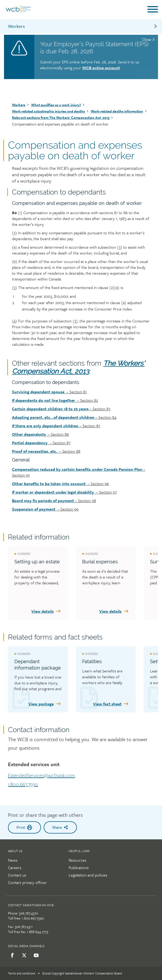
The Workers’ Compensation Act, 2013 (78, 367)
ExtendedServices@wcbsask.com (41, 776)
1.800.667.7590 (23, 784)
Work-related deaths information (117, 111)
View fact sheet (111, 704)
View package (45, 704)
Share (60, 827)
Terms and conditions (22, 973)
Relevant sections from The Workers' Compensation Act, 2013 (61, 118)
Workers (83, 26)
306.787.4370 (28, 913)
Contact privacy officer (27, 882)
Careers (15, 867)
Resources (77, 860)
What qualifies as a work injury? (56, 105)
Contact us (17, 875)
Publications (79, 867)
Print (24, 827)
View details (46, 611)
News (13, 860)
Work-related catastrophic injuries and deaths (48, 111)
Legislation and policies (88, 875)
